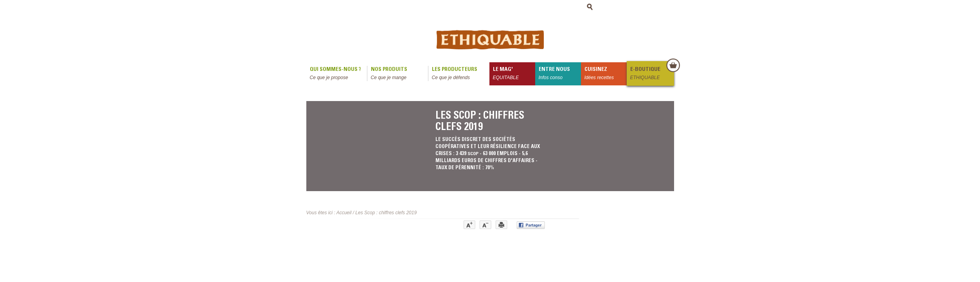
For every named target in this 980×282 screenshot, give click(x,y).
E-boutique (652, 74)
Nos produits (399, 74)
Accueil (344, 213)
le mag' (514, 74)
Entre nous (560, 74)
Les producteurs (461, 74)
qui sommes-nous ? (338, 74)
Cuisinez (606, 74)
